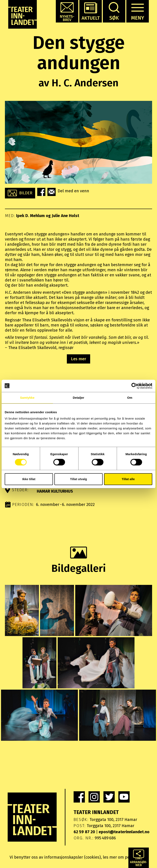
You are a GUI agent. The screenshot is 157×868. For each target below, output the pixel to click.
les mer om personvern (125, 857)
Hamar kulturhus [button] (55, 491)
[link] (79, 797)
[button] (67, 11)
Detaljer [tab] (78, 398)
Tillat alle (128, 479)
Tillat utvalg (78, 479)
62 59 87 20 (84, 832)
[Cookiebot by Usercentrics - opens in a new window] (134, 386)
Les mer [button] (78, 359)
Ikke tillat (29, 479)
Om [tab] (130, 398)
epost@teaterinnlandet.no (124, 832)
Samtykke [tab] (27, 398)
